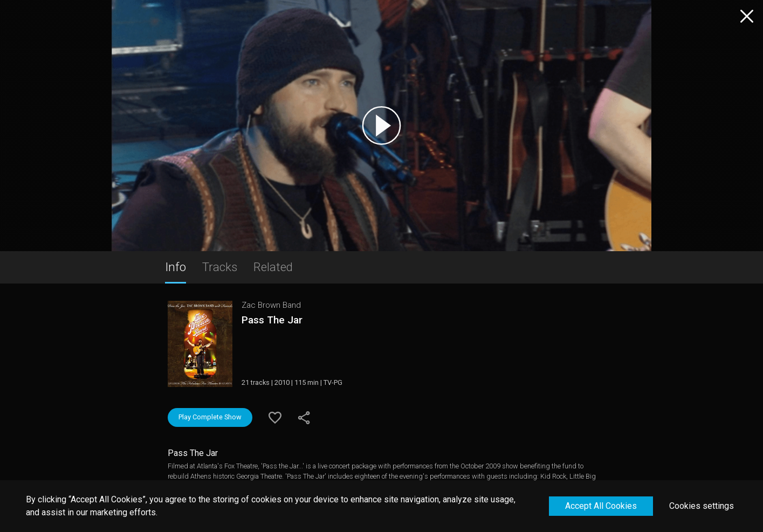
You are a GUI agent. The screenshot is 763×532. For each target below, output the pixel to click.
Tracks (220, 267)
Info (176, 267)
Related (273, 267)
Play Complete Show (210, 417)
